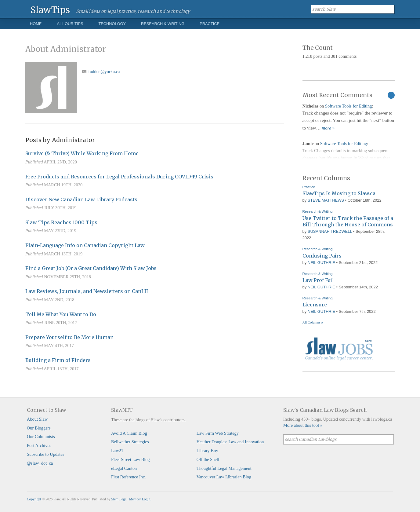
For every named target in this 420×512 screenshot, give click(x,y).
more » (328, 128)
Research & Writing (163, 24)
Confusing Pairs (322, 256)
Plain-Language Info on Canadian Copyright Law (85, 245)
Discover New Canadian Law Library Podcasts (81, 199)
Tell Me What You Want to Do (61, 314)
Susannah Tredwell (330, 231)
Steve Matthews (326, 200)
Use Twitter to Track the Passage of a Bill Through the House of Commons (348, 221)
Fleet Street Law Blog (130, 459)
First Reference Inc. (129, 477)
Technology (112, 24)
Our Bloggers (39, 428)
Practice (210, 24)
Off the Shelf (208, 459)
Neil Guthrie (321, 263)
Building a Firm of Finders (58, 360)
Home (36, 24)
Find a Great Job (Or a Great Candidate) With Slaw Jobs (91, 268)
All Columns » (313, 322)
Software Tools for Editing (348, 106)
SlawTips (50, 10)
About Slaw (37, 419)
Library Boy (207, 451)
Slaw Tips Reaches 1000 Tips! (62, 222)
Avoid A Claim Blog (129, 433)
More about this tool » (303, 425)
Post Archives (39, 445)
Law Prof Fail (318, 280)
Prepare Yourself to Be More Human (69, 337)
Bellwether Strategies (130, 442)
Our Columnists (41, 437)
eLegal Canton (124, 468)
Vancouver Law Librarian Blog (224, 477)
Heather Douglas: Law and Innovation (230, 442)
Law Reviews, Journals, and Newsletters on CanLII (87, 291)
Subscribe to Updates (45, 454)
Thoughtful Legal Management (224, 468)
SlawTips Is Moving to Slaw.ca (339, 193)
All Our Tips (70, 24)
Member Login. (140, 499)
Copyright (34, 499)
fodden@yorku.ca (104, 71)
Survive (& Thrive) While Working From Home (82, 153)
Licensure (315, 305)
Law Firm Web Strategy (218, 433)
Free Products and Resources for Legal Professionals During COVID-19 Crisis (119, 177)
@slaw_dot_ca (40, 463)
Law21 (117, 451)
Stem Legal (119, 499)
